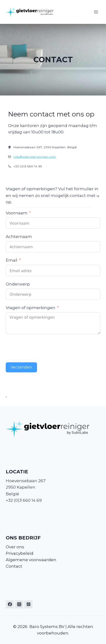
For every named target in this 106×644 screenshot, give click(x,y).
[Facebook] (10, 604)
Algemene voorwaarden (31, 560)
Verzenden (21, 367)
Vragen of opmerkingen (31, 308)
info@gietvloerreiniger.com (35, 157)
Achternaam (19, 237)
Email (12, 260)
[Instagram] (19, 604)
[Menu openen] (96, 12)
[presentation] (42, 348)
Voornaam (17, 213)
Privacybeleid (20, 553)
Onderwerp (18, 284)
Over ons (15, 547)
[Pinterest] (28, 604)
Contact (14, 566)
